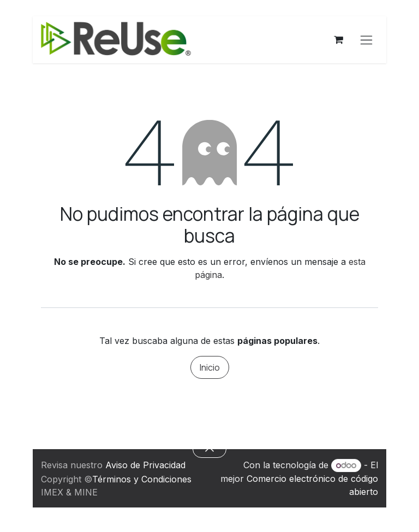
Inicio (210, 367)
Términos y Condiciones (142, 479)
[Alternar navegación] (366, 40)
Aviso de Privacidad (145, 465)
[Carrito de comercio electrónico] (338, 40)
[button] (209, 449)
